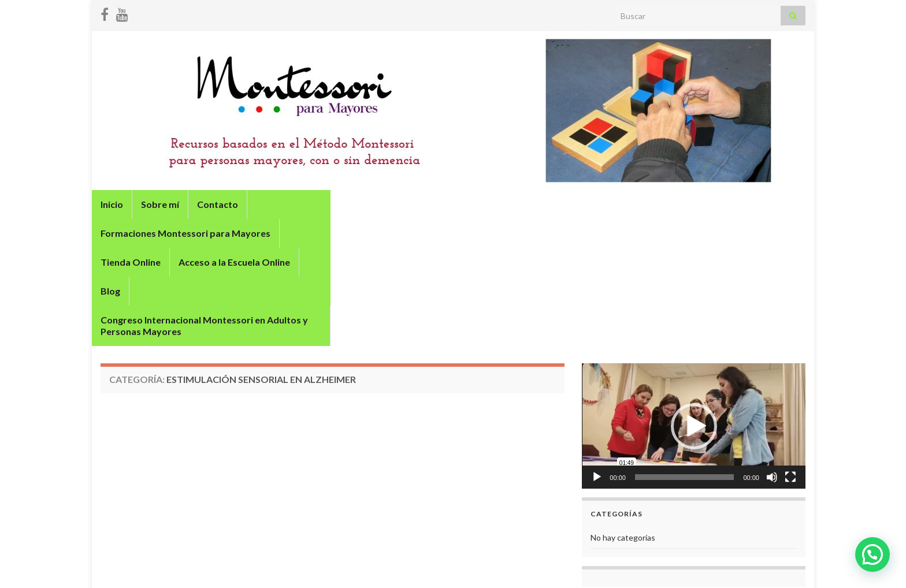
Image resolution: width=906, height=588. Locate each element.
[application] (694, 328)
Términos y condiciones (763, 563)
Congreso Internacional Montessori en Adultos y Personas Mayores (246, 233)
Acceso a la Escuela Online (578, 204)
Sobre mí (160, 204)
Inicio (112, 204)
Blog (661, 204)
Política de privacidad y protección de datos (629, 563)
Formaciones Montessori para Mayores (341, 204)
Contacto (218, 204)
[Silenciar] (772, 379)
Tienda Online (474, 204)
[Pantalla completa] (790, 379)
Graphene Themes (185, 574)
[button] (694, 328)
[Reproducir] (597, 379)
